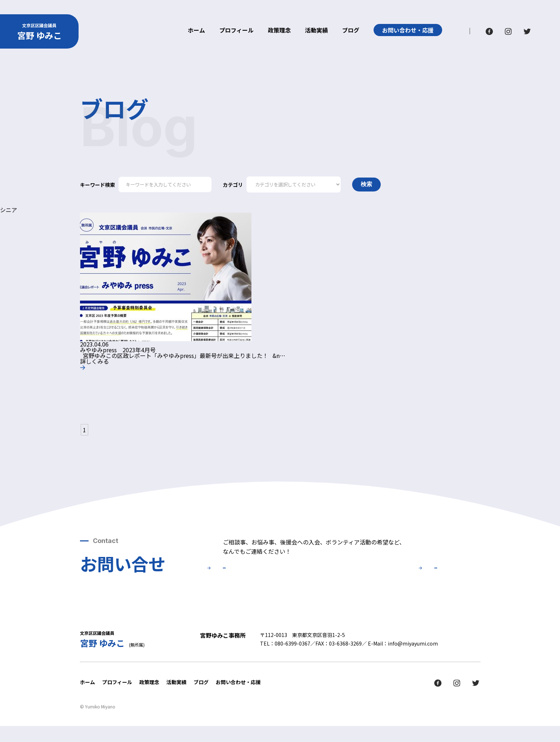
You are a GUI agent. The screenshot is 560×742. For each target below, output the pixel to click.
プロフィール (236, 31)
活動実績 (316, 31)
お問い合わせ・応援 (408, 30)
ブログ (351, 31)
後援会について (387, 578)
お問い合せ (273, 578)
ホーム (196, 31)
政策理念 (279, 31)
